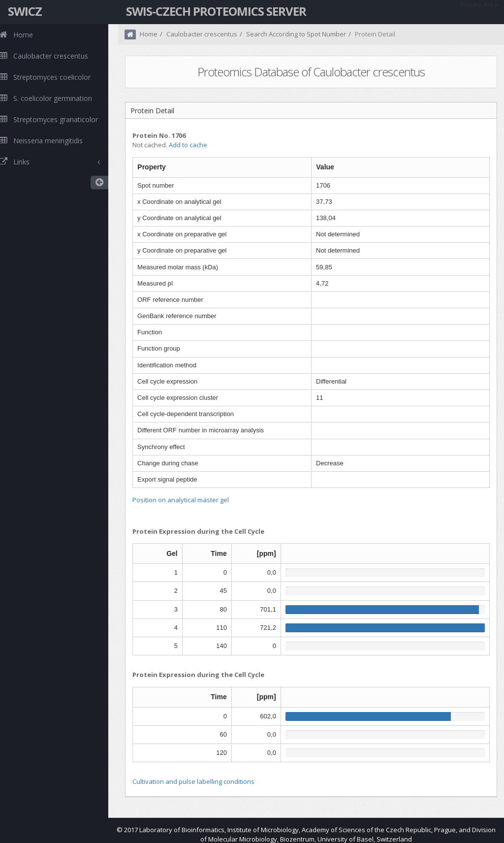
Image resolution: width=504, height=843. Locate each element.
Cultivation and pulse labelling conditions (193, 781)
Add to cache (188, 145)
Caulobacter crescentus (202, 34)
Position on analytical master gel (181, 500)
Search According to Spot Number (296, 34)
